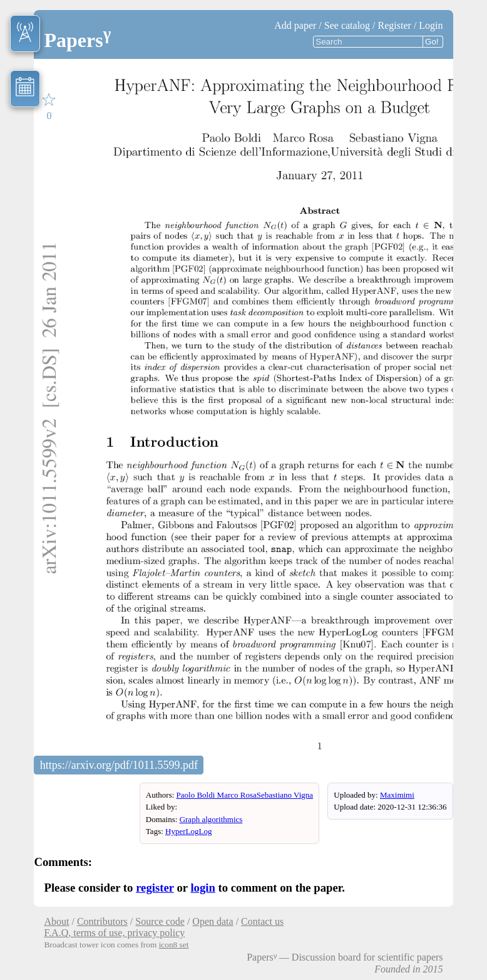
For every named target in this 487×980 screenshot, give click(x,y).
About (56, 921)
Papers (77, 40)
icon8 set (174, 945)
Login (431, 25)
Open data (213, 921)
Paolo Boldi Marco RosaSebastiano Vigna (245, 795)
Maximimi (397, 795)
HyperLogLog (188, 831)
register (155, 888)
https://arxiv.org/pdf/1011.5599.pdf (119, 765)
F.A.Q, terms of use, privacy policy (114, 933)
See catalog (347, 25)
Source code (160, 921)
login (203, 888)
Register (395, 25)
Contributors (102, 921)
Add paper (295, 25)
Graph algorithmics (211, 819)
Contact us (262, 921)
